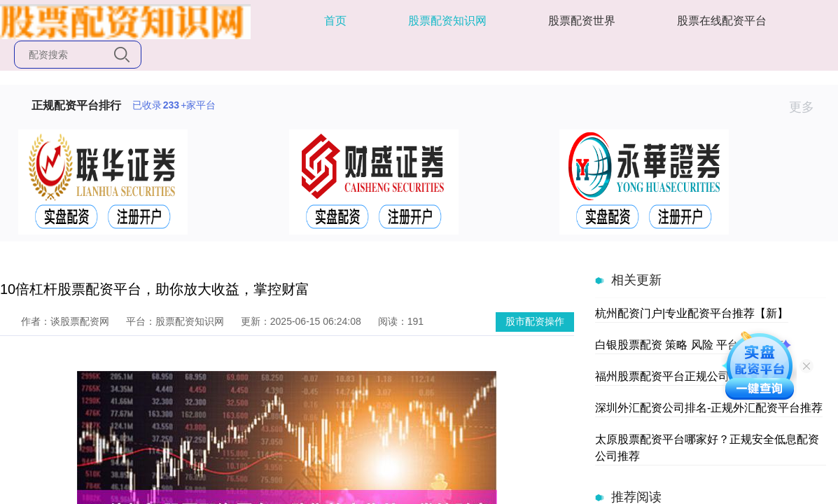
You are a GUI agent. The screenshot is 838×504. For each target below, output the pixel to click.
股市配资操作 (535, 321)
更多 (808, 107)
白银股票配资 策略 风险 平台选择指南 (689, 345)
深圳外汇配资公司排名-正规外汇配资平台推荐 (709, 408)
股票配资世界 (582, 21)
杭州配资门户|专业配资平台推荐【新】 (692, 313)
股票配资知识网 (447, 21)
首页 (335, 21)
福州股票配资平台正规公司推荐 (673, 376)
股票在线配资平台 (722, 21)
